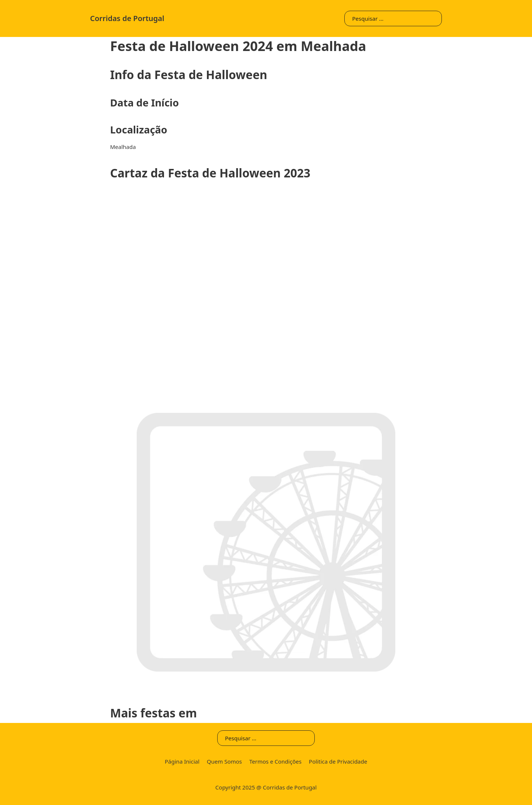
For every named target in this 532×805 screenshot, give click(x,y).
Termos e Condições (275, 761)
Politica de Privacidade (338, 761)
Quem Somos (224, 761)
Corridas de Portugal (127, 18)
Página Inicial (182, 761)
